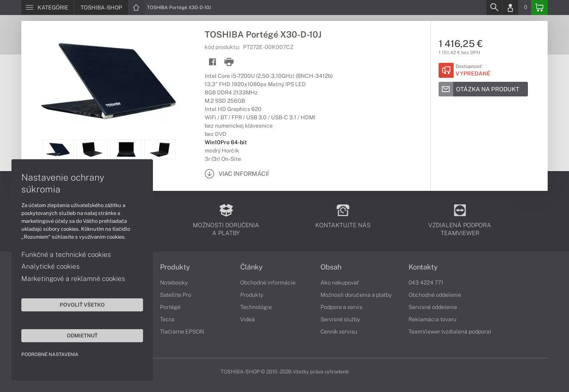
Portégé (170, 307)
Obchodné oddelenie (435, 295)
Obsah (331, 267)
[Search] (494, 8)
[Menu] (48, 8)
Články (252, 267)
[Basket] (539, 8)
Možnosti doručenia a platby (356, 295)
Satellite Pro (176, 295)
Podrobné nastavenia (50, 354)
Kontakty (423, 267)
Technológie (256, 307)
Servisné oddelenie (433, 307)
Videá (248, 319)
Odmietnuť (75, 335)
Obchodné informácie (268, 283)
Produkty (175, 267)
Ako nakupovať (340, 283)
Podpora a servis (341, 307)
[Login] (510, 8)
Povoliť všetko (75, 304)
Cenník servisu (339, 332)
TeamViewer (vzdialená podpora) (450, 332)
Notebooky (174, 283)
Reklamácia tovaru (432, 319)
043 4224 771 (426, 283)
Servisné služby (340, 319)
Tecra (167, 319)
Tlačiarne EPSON (182, 332)
